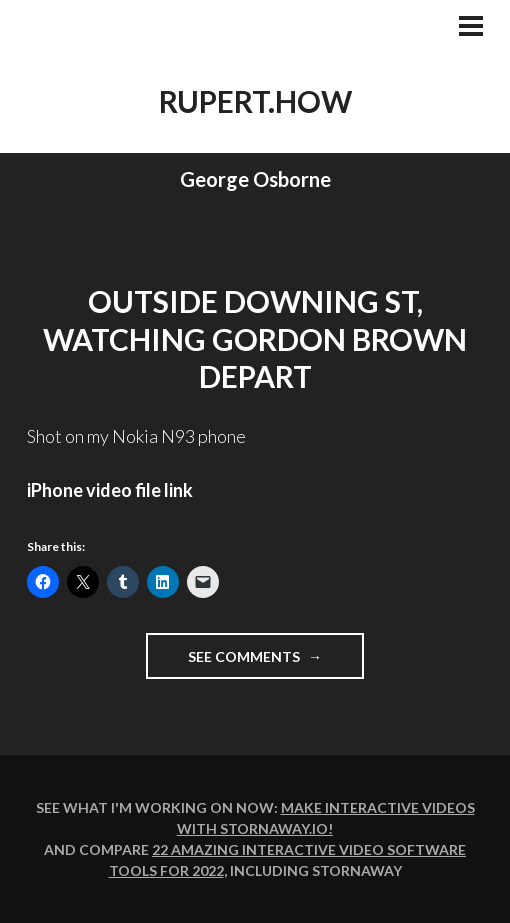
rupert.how (255, 101)
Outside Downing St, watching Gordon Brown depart (255, 338)
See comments (276, 662)
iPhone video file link (110, 490)
